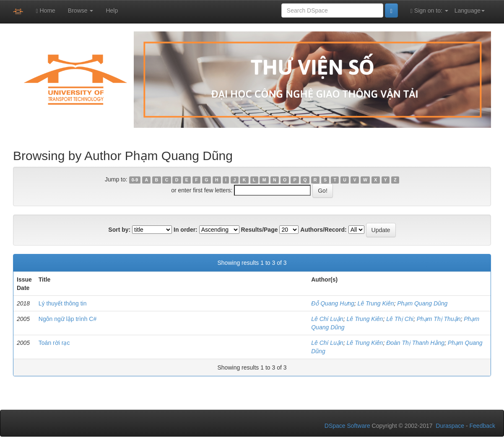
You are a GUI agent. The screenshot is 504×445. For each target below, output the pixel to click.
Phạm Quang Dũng (422, 303)
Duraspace (450, 426)
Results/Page (260, 230)
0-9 (135, 180)
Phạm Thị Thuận (439, 319)
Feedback (482, 426)
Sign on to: (429, 11)
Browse (81, 10)
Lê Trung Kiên (376, 303)
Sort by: (119, 230)
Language (470, 10)
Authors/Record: (323, 230)
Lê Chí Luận (327, 319)
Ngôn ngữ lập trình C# (68, 319)
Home (45, 11)
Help (112, 10)
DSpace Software (347, 426)
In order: (186, 230)
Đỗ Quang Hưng (333, 303)
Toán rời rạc (54, 343)
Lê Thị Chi (400, 319)
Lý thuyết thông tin (63, 303)
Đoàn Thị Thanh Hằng (415, 343)
